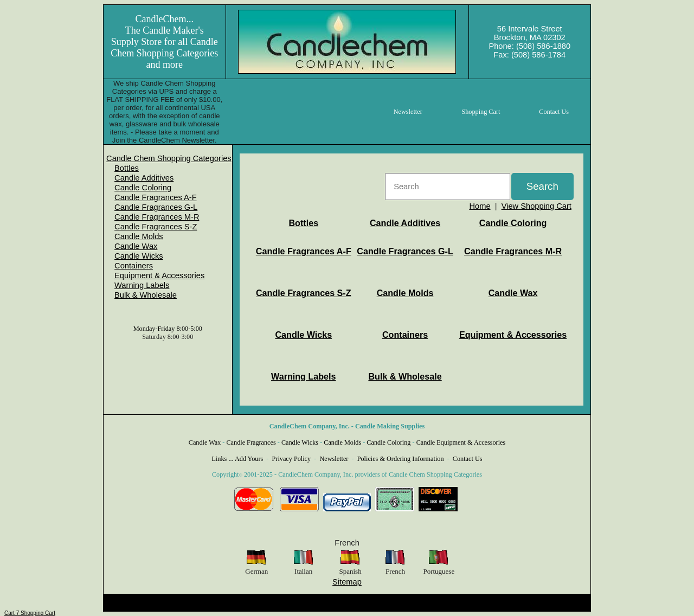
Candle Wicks (139, 256)
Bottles (127, 168)
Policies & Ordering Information (401, 459)
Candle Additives (144, 178)
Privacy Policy (292, 459)
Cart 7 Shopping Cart (30, 613)
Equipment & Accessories (159, 275)
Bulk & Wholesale (146, 295)
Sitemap (347, 582)
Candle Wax (136, 246)
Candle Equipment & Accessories (461, 442)
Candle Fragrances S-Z (156, 227)
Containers (134, 266)
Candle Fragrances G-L (156, 207)
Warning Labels (142, 285)
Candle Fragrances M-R (157, 217)
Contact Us (468, 459)
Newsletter (334, 459)
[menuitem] (169, 158)
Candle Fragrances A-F (156, 197)
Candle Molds (139, 236)
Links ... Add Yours (238, 459)
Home (480, 206)
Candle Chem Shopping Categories (169, 158)
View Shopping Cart (536, 206)
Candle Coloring (143, 188)
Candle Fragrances (251, 442)
